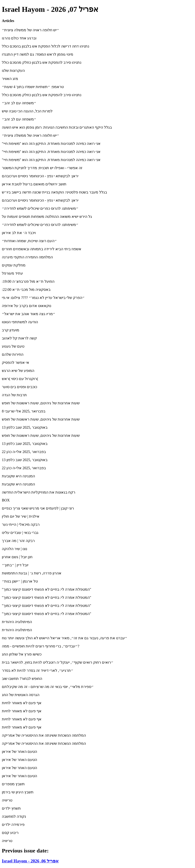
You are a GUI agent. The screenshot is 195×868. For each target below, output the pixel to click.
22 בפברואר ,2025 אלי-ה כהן (24, 452)
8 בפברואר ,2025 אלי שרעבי (24, 411)
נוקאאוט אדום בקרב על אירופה (27, 306)
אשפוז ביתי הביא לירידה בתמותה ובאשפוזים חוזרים (42, 249)
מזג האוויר (10, 79)
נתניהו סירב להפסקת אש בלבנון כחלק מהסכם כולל (42, 62)
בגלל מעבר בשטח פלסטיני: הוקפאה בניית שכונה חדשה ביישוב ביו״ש (54, 192)
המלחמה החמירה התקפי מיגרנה (27, 257)
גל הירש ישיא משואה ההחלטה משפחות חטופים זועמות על (47, 217)
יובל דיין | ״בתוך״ (15, 565)
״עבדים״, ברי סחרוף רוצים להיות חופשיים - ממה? (41, 646)
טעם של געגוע (13, 346)
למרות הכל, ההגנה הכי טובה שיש (27, 111)
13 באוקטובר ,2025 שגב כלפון (25, 427)
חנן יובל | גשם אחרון (17, 557)
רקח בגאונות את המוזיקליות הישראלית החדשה (39, 492)
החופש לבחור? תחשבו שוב (22, 679)
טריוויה (7, 800)
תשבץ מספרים (13, 784)
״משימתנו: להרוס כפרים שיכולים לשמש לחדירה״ (40, 208)
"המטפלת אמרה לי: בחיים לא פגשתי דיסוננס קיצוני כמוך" (47, 589)
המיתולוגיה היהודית (17, 622)
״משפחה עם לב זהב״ (19, 103)
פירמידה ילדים (13, 825)
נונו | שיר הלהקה (14, 549)
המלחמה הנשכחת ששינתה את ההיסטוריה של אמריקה (44, 735)
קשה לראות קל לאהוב (19, 338)
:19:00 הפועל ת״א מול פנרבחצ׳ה (28, 281)
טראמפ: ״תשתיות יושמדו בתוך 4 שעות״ (33, 87)
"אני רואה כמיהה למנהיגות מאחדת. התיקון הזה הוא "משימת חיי (51, 144)
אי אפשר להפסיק (16, 363)
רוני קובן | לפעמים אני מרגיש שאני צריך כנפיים (38, 508)
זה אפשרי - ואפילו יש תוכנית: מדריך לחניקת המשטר (42, 168)
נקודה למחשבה (14, 816)
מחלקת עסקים (14, 265)
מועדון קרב (11, 330)
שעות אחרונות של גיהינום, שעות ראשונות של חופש (41, 403)
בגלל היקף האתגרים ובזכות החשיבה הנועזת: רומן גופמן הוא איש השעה (57, 127)
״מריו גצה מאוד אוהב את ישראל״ (28, 314)
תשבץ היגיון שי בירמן (18, 792)
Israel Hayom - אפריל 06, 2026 (30, 861)
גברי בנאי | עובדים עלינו (20, 533)
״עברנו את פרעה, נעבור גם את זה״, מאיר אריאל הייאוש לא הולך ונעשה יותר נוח (64, 638)
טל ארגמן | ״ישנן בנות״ (20, 581)
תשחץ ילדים (11, 808)
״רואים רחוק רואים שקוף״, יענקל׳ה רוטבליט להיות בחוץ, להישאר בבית (58, 662)
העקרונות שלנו (13, 71)
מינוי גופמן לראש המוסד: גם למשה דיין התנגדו (38, 54)
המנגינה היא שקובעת (18, 476)
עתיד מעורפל (12, 273)
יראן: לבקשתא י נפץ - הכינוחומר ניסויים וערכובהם (40, 176)
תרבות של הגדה (14, 395)
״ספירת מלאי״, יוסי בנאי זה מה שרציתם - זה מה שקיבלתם (48, 687)
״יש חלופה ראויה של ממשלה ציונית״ (30, 30)
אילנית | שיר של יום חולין (21, 516)
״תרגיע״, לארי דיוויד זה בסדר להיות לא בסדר (38, 670)
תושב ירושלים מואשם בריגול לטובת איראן (34, 184)
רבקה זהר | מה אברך (18, 541)
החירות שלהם (13, 354)
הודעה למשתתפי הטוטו (20, 322)
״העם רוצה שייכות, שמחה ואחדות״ (29, 241)
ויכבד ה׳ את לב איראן (19, 233)
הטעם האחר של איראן (19, 752)
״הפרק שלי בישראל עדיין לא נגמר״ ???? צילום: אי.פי (43, 298)
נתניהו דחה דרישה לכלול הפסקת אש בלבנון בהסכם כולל (46, 46)
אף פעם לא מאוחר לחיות (22, 703)
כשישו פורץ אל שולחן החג (22, 654)
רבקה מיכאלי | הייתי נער (21, 524)
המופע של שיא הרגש (18, 371)
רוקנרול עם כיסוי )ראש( (20, 379)
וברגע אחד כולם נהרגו (19, 38)
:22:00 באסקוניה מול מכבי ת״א (26, 290)
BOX (6, 500)
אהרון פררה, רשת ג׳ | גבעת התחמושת (32, 573)
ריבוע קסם (10, 833)
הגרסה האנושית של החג (21, 695)
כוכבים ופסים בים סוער (19, 387)
